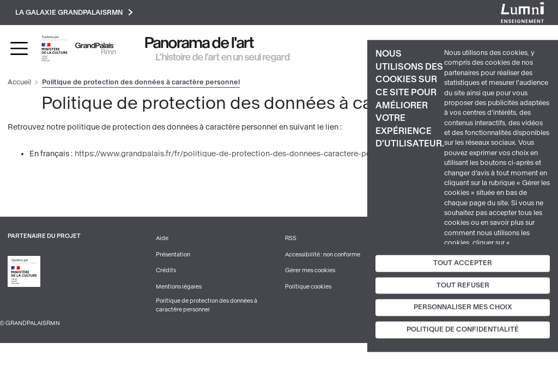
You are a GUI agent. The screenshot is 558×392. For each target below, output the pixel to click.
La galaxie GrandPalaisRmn (74, 12)
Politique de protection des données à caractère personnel (207, 305)
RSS (291, 238)
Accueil (19, 82)
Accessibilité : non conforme (323, 255)
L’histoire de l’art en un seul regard (223, 57)
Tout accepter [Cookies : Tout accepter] (463, 263)
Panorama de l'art (199, 43)
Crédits (166, 270)
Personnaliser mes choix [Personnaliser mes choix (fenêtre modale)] (463, 308)
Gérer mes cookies (310, 270)
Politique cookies (308, 287)
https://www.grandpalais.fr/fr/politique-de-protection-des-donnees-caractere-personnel (236, 154)
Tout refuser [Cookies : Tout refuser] (463, 285)
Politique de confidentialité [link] (463, 330)
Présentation (173, 255)
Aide (162, 238)
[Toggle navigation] (19, 48)
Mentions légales (179, 287)
